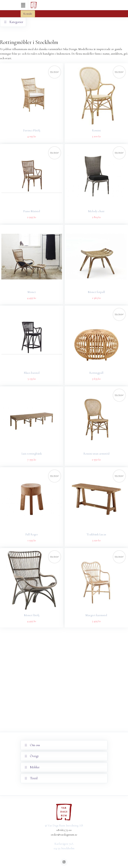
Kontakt (28, 14)
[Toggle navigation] (23, 5)
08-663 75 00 (64, 830)
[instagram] (64, 862)
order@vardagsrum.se (64, 835)
